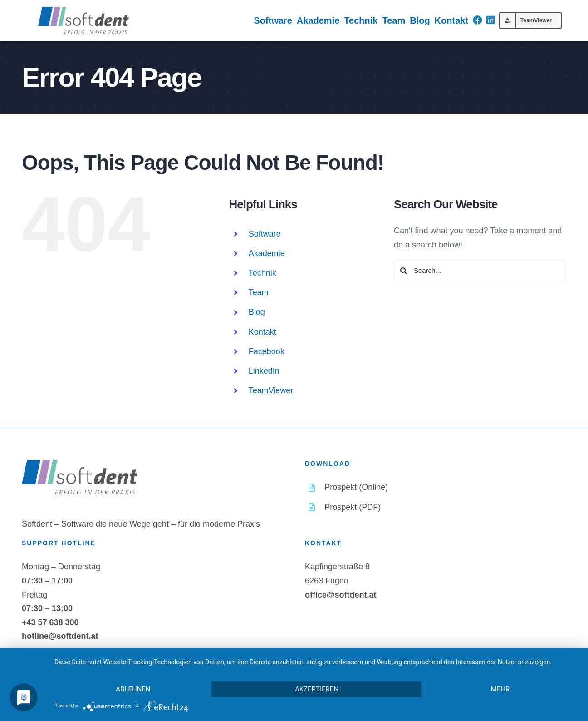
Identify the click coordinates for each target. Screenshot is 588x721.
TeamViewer (271, 390)
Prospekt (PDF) (353, 507)
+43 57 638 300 (50, 622)
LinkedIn (264, 371)
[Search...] (480, 270)
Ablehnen (133, 689)
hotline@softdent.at (60, 636)
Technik (262, 273)
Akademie (267, 253)
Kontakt (262, 332)
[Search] (404, 270)
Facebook (267, 351)
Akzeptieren (317, 689)
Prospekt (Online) (356, 487)
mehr (500, 689)
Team (259, 292)
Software (265, 234)
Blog (257, 312)
